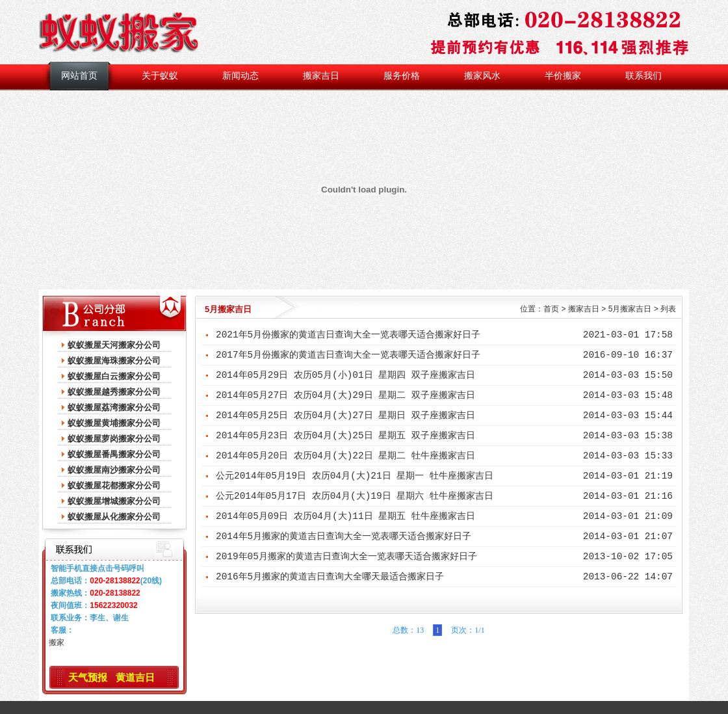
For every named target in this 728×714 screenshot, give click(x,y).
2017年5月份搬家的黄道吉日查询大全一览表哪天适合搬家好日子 (348, 355)
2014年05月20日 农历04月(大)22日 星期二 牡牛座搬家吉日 (345, 456)
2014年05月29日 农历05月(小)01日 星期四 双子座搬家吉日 (345, 375)
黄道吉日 (135, 677)
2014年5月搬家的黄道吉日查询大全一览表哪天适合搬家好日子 (344, 536)
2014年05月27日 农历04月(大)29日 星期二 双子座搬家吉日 (345, 395)
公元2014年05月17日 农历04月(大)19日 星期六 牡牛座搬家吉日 (355, 496)
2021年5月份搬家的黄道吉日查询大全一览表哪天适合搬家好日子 (348, 335)
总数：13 (408, 630)
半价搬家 (563, 76)
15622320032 (113, 605)
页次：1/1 (466, 630)
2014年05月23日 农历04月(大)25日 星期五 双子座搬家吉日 (345, 436)
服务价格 (402, 76)
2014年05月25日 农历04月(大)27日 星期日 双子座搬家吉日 (345, 416)
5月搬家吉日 (630, 309)
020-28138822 (115, 581)
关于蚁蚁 (160, 76)
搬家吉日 (321, 76)
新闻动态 (240, 76)
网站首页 (79, 76)
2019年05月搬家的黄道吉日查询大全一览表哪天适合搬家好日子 (346, 557)
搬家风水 (482, 76)
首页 (551, 309)
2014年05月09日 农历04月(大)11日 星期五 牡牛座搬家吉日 (345, 516)
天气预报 (88, 677)
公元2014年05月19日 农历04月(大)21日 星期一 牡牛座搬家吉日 (355, 476)
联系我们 (643, 76)
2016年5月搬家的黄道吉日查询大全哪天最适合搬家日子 (330, 577)
